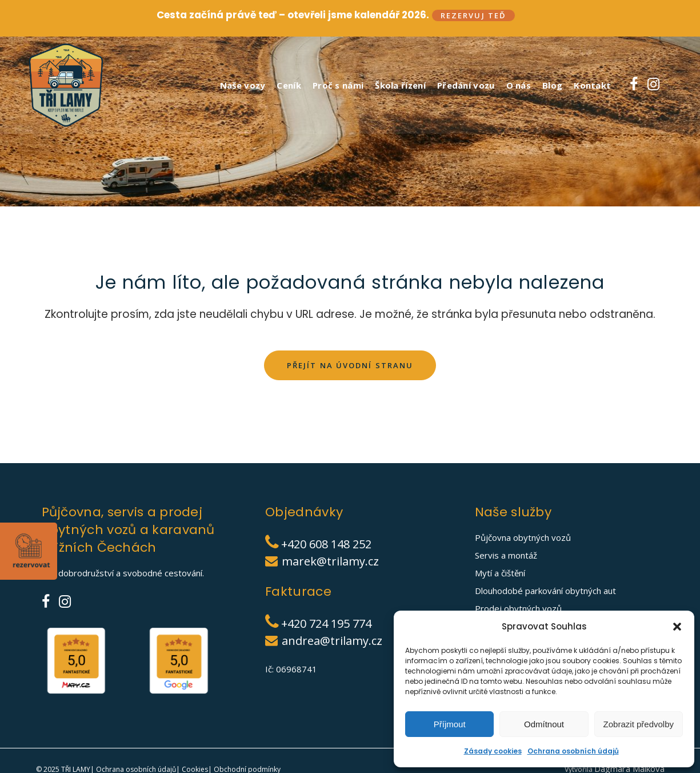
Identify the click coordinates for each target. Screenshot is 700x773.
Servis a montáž (506, 553)
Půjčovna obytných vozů (523, 536)
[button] (677, 627)
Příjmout (450, 724)
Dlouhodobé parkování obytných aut (545, 589)
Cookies (194, 768)
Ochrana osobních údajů (573, 751)
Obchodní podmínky (246, 768)
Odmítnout (544, 724)
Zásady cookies (493, 751)
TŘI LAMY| (78, 768)
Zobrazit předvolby (639, 724)
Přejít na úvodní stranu (350, 363)
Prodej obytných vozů (518, 607)
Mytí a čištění (500, 571)
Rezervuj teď (473, 15)
